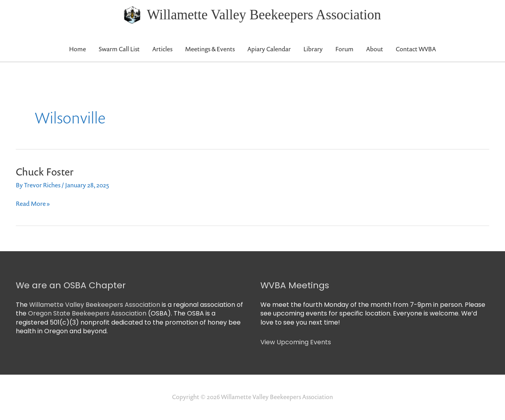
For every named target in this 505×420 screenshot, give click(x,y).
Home (78, 49)
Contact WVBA (416, 49)
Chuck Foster (45, 172)
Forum (344, 49)
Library (313, 49)
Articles (162, 49)
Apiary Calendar (269, 49)
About (375, 49)
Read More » (33, 203)
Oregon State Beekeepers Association (87, 313)
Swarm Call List (119, 49)
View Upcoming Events (296, 342)
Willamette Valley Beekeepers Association (264, 15)
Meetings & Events (210, 49)
